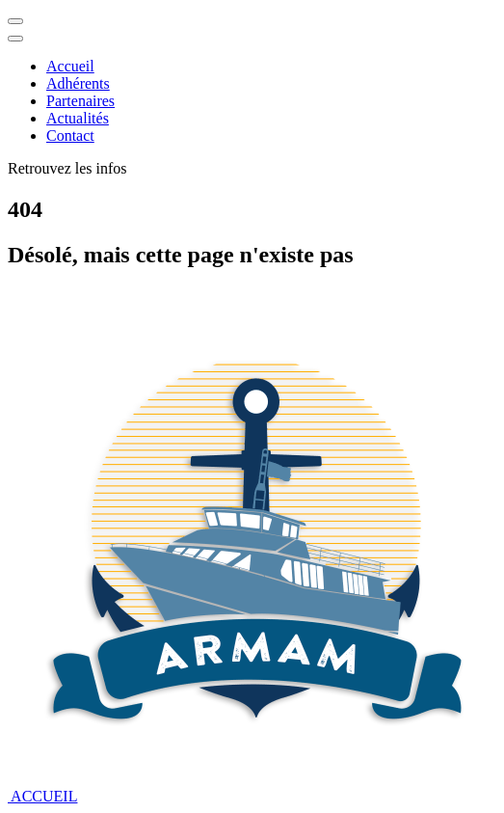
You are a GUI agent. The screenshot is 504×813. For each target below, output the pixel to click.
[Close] (15, 39)
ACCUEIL (42, 796)
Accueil (70, 66)
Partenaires (80, 101)
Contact (70, 135)
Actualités (78, 118)
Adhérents (78, 83)
